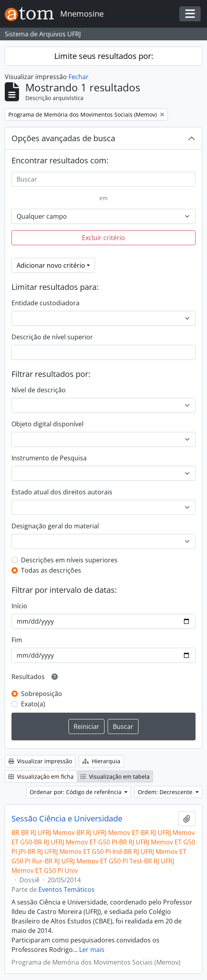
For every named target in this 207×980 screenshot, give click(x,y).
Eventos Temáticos (66, 889)
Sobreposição (42, 694)
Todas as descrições (51, 570)
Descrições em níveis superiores (69, 560)
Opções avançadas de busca (63, 138)
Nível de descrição (39, 390)
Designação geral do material (55, 526)
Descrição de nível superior (52, 337)
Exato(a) (33, 704)
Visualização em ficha (41, 777)
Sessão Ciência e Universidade (67, 819)
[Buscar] (103, 179)
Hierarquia (101, 761)
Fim (17, 640)
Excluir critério (103, 238)
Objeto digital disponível (47, 424)
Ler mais (92, 950)
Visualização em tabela (115, 777)
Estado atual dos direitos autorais (62, 492)
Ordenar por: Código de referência (76, 792)
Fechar (79, 77)
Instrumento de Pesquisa (49, 458)
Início (19, 606)
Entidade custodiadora (46, 303)
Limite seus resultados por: (104, 56)
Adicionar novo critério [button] (51, 265)
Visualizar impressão (40, 761)
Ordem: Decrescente (166, 792)
